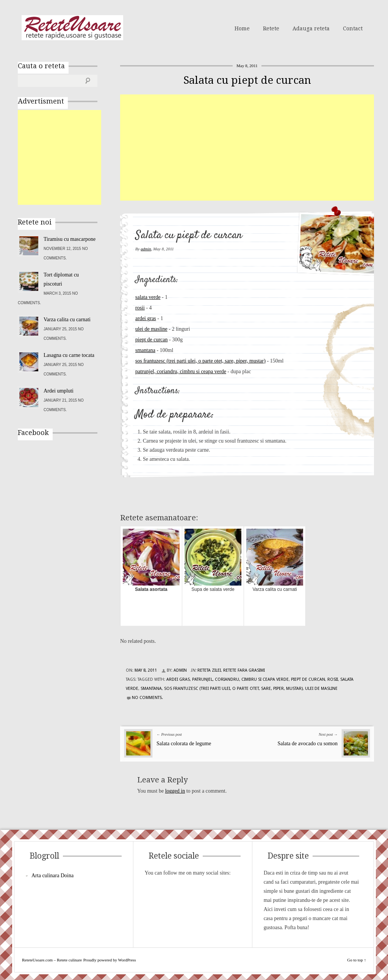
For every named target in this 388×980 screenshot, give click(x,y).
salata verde (148, 297)
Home (242, 28)
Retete (271, 28)
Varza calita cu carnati (67, 320)
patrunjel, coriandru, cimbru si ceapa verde (181, 371)
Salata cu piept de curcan (247, 80)
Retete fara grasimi (244, 670)
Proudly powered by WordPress (110, 960)
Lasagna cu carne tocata (69, 355)
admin (146, 249)
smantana (145, 350)
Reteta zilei (209, 670)
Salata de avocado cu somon (307, 744)
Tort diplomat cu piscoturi (61, 279)
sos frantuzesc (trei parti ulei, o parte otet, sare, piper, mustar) (200, 361)
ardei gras (146, 318)
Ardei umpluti (59, 391)
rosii (140, 308)
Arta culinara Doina (52, 876)
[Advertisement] (254, 148)
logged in (175, 791)
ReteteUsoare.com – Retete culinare (72, 28)
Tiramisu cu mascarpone (70, 239)
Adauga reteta (311, 28)
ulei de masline (151, 329)
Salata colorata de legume (184, 744)
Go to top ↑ (357, 960)
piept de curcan (152, 340)
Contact (353, 28)
